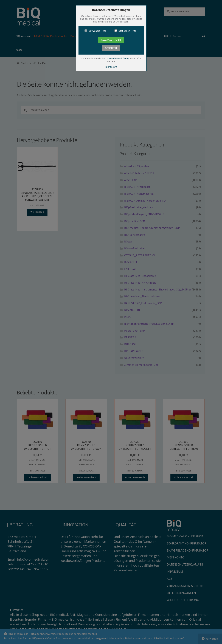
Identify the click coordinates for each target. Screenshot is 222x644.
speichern (111, 48)
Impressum (111, 67)
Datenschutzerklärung (117, 59)
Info (104, 31)
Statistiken (124, 31)
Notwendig (94, 31)
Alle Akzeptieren (111, 40)
